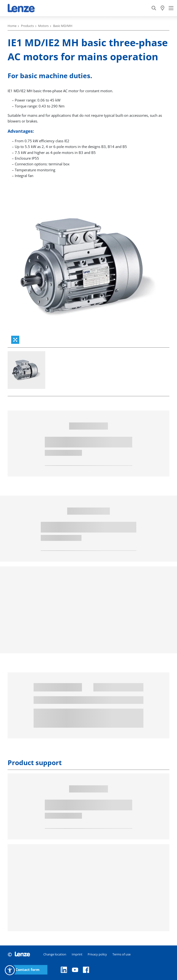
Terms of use (121, 954)
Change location (55, 954)
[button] (10, 970)
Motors (43, 26)
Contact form (28, 970)
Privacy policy (97, 954)
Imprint (77, 954)
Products (27, 26)
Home (12, 26)
